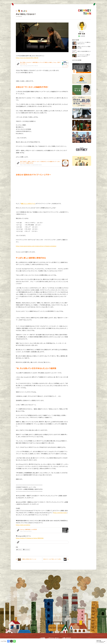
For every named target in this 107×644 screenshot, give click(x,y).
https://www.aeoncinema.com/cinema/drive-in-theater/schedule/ (36, 246)
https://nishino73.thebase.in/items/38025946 (30, 538)
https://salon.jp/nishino (23, 525)
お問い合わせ (66, 638)
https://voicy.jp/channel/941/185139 (27, 58)
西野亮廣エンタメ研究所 (101, 642)
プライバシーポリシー (54, 638)
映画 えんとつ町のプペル (28, 204)
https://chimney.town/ (60, 513)
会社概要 (43, 638)
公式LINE (82, 36)
